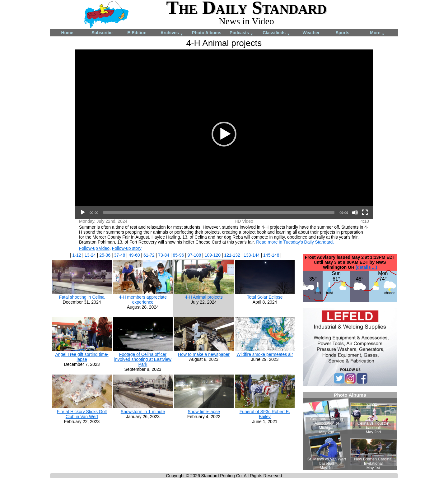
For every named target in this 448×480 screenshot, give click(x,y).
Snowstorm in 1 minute (143, 412)
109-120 (213, 255)
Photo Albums (207, 33)
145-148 (271, 255)
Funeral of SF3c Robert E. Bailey (265, 414)
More (377, 33)
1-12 (77, 255)
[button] (224, 134)
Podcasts (241, 33)
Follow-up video (94, 248)
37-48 (119, 255)
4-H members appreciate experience (143, 300)
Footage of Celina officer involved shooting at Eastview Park (143, 359)
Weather (311, 33)
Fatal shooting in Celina (82, 297)
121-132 (232, 255)
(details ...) (366, 267)
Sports (343, 33)
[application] (224, 134)
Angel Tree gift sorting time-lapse (82, 357)
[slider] (219, 212)
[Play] (83, 212)
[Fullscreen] (365, 212)
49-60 (134, 255)
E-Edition (137, 33)
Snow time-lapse (204, 412)
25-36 (105, 255)
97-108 (194, 255)
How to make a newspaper (204, 354)
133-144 (252, 255)
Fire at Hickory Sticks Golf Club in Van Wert (82, 414)
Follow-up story (127, 248)
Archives (172, 33)
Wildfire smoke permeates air (265, 354)
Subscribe (102, 33)
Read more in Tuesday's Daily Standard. (295, 242)
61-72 (149, 255)
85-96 (178, 255)
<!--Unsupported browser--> (350, 431)
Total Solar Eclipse (265, 297)
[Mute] (355, 212)
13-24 (90, 255)
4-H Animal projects (204, 297)
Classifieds (276, 33)
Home (67, 33)
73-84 (164, 255)
